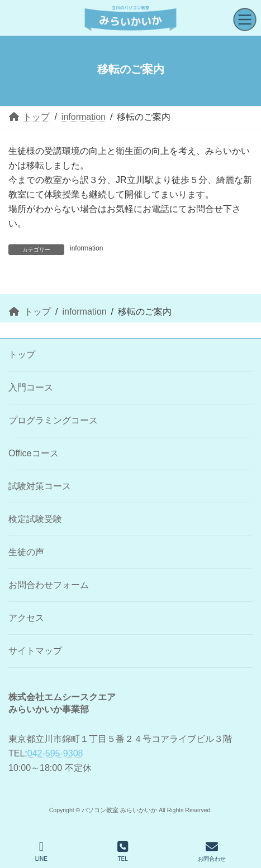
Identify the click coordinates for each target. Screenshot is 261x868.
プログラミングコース (53, 420)
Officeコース (34, 453)
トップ (22, 355)
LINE (41, 851)
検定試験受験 (35, 519)
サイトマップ (35, 651)
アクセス (26, 618)
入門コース (31, 387)
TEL (123, 851)
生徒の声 (26, 552)
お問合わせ (212, 851)
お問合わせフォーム (49, 585)
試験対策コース (40, 486)
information (86, 248)
